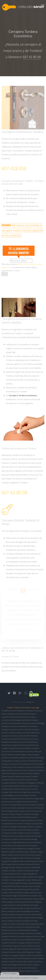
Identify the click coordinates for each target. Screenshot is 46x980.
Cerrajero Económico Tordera (22, 946)
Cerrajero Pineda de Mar (24, 899)
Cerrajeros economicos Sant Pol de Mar (16, 817)
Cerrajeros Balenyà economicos (22, 842)
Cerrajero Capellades (18, 808)
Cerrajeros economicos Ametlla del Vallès (28, 761)
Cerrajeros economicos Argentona (14, 711)
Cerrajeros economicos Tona (12, 764)
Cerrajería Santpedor (9, 783)
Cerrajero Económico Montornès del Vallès (26, 940)
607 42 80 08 (32, 57)
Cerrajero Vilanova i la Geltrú (15, 864)
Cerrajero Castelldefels (32, 867)
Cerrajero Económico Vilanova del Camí (16, 968)
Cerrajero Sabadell (29, 852)
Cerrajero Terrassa (15, 852)
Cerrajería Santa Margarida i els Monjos (30, 783)
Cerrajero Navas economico (30, 792)
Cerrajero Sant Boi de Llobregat (29, 858)
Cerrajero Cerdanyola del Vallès (28, 871)
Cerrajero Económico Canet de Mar (14, 961)
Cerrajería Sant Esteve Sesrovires (13, 780)
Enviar (5, 274)
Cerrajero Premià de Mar (31, 889)
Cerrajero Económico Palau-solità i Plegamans (18, 952)
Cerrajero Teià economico (11, 792)
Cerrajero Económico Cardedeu (30, 933)
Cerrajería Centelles (31, 776)
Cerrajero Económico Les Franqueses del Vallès (23, 927)
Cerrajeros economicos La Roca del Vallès (17, 729)
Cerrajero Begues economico (12, 795)
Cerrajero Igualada (18, 880)
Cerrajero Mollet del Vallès (11, 874)
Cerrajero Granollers (9, 871)
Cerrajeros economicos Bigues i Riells (18, 755)
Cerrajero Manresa (30, 861)
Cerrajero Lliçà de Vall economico (26, 789)
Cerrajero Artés (13, 811)
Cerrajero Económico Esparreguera (20, 911)
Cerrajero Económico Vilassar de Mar (29, 914)
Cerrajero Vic (6, 880)
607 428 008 (14, 168)
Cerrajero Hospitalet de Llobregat (21, 849)
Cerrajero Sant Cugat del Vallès (13, 861)
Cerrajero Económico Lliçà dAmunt (31, 955)
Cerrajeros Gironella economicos (31, 820)
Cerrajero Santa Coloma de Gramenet (20, 855)
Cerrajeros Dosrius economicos (13, 824)
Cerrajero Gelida (7, 789)
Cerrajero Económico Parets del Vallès (15, 924)
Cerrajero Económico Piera (31, 949)
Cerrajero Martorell (24, 896)
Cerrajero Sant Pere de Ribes (12, 893)
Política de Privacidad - (23, 708)
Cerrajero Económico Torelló (12, 958)
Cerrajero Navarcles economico (21, 798)
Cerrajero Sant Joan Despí (31, 886)
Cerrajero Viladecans (16, 867)
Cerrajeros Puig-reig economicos (22, 827)
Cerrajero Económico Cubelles (28, 965)
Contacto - (11, 708)
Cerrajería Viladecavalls (15, 776)
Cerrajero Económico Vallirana (33, 958)
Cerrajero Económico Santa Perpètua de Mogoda (24, 902)
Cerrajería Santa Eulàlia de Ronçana (14, 786)
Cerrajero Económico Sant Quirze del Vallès (22, 921)
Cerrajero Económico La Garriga (13, 943)
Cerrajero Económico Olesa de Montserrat (17, 905)
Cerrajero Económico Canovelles (13, 936)
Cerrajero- (31, 7)
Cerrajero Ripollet (15, 883)
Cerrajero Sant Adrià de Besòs (32, 883)
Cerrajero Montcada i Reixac (12, 886)
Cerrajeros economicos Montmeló (27, 733)
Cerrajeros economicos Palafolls (20, 748)
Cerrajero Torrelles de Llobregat (27, 814)
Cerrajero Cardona (25, 811)
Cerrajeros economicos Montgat (33, 723)
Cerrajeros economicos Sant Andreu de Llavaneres (20, 726)
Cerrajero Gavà (14, 877)
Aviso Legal (35, 708)
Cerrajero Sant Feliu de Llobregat (32, 877)
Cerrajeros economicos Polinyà (21, 773)
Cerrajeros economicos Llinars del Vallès (16, 736)
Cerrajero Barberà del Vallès (12, 889)
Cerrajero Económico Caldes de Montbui (16, 930)
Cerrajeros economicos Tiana (17, 770)
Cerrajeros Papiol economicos (22, 833)
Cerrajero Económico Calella (12, 918)
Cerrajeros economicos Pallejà (18, 714)
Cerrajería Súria (33, 786)
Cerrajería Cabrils (31, 780)
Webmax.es (30, 702)
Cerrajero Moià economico (20, 805)
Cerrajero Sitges (11, 896)
